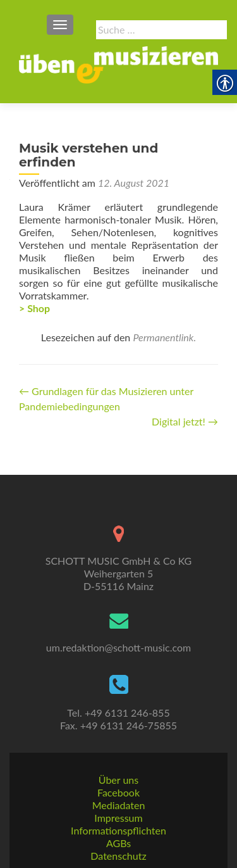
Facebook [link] (118, 792)
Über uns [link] (118, 780)
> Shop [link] (34, 308)
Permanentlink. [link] (164, 337)
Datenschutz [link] (118, 856)
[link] (118, 63)
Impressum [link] (118, 818)
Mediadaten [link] (119, 805)
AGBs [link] (118, 843)
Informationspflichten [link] (118, 830)
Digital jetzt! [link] (185, 421)
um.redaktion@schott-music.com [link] (118, 647)
